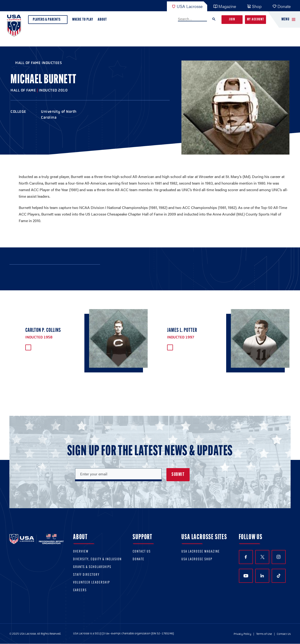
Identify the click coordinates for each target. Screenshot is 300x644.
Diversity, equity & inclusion (97, 559)
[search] (192, 19)
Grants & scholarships (92, 567)
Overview (81, 552)
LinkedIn (262, 576)
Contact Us (142, 552)
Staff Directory (86, 575)
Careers (80, 590)
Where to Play (83, 20)
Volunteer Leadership (92, 583)
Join (232, 20)
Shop (254, 6)
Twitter (262, 557)
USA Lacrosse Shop (197, 559)
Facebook (246, 557)
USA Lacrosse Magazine (201, 552)
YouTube (246, 576)
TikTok (279, 576)
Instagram (279, 557)
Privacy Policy (242, 634)
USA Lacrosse (187, 6)
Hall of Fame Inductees (39, 63)
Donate (281, 6)
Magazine (225, 6)
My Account (256, 20)
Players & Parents (48, 21)
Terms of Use (264, 634)
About (103, 21)
